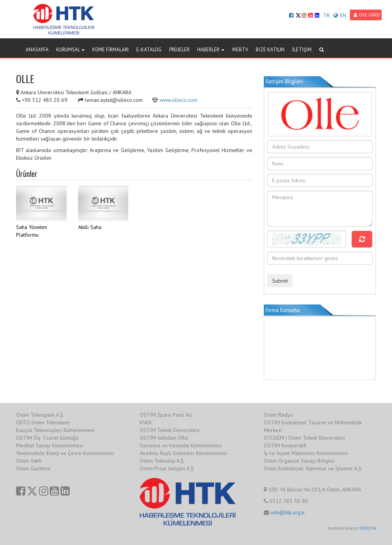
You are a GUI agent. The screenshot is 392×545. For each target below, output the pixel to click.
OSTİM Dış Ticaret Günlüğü (47, 438)
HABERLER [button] (211, 50)
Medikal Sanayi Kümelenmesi (50, 445)
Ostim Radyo (278, 415)
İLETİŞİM (302, 50)
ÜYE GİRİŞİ (367, 15)
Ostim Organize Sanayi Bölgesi (299, 461)
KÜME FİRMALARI (110, 50)
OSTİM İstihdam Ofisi (164, 438)
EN (340, 15)
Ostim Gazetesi (33, 468)
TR (326, 15)
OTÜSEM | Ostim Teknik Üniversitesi (304, 438)
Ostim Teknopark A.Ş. (40, 415)
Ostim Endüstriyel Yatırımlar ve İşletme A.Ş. (313, 468)
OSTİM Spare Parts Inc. (167, 415)
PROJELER (179, 50)
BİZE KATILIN (270, 50)
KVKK (146, 422)
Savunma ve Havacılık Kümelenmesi (181, 445)
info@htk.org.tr (288, 512)
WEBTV (240, 50)
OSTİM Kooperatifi (285, 445)
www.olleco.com (178, 100)
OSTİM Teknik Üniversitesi (170, 430)
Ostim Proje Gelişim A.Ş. (167, 468)
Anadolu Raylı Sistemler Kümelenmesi (183, 453)
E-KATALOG (149, 50)
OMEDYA (368, 528)
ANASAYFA (37, 50)
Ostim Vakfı (29, 461)
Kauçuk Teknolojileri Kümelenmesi (55, 430)
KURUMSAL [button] (70, 50)
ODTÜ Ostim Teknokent (43, 422)
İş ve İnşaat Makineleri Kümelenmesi (306, 453)
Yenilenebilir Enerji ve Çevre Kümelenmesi (65, 453)
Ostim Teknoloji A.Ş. (162, 461)
